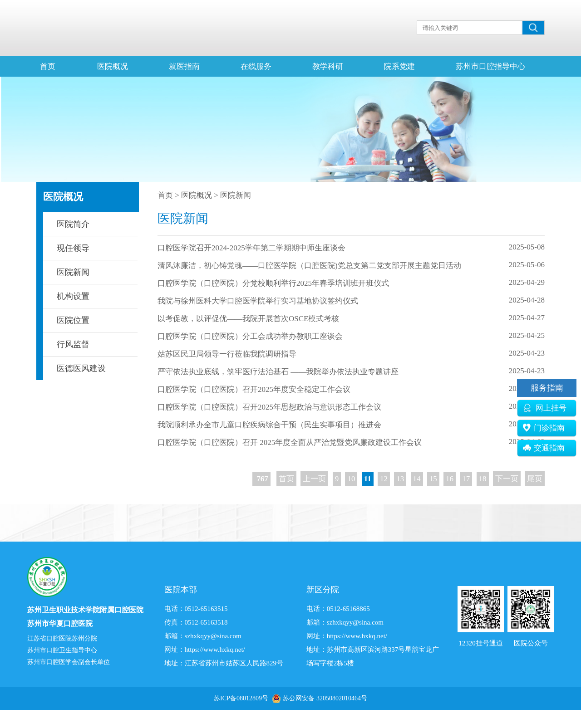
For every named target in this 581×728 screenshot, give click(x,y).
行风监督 (73, 344)
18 (483, 479)
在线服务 (256, 66)
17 (466, 479)
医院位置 (73, 320)
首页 (48, 66)
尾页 (535, 479)
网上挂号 (545, 408)
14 (417, 479)
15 (433, 479)
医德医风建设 (81, 368)
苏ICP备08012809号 (241, 698)
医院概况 (113, 66)
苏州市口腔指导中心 (490, 66)
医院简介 (73, 224)
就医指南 (184, 66)
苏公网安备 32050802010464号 (325, 698)
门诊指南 (544, 428)
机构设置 (73, 296)
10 (351, 479)
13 (400, 479)
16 (450, 479)
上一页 (314, 479)
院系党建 (399, 66)
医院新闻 (73, 272)
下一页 (507, 479)
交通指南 (544, 448)
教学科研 (328, 66)
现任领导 (73, 248)
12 (384, 479)
